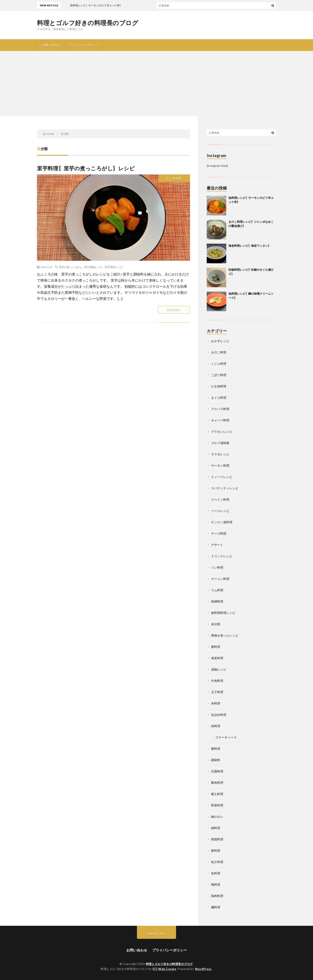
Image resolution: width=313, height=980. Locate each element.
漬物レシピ (219, 669)
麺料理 (216, 907)
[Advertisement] (156, 84)
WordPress (203, 969)
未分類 (177, 178)
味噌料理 (217, 601)
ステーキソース (226, 737)
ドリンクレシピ (222, 556)
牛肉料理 (217, 681)
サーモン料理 (220, 465)
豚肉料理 (217, 783)
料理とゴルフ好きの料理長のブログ (88, 23)
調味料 (216, 760)
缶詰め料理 (219, 715)
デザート (217, 545)
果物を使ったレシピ (225, 635)
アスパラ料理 (220, 409)
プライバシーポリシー (84, 45)
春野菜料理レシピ (223, 613)
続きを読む (174, 310)
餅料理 (216, 851)
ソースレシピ (220, 511)
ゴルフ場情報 (220, 443)
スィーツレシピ (222, 477)
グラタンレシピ (222, 432)
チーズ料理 (219, 533)
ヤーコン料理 (220, 579)
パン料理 (217, 567)
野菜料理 (217, 805)
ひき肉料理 (219, 386)
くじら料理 (219, 364)
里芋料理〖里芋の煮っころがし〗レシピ (86, 168)
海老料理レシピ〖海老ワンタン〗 (250, 246)
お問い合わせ (51, 45)
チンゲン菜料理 (222, 522)
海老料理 (217, 658)
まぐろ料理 (219, 398)
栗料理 (216, 647)
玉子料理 (217, 692)
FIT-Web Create (164, 969)
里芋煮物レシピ (93, 267)
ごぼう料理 (219, 375)
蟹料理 (216, 749)
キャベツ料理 (220, 420)
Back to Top (157, 933)
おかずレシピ (220, 341)
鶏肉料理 (217, 896)
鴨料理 (216, 885)
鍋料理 (216, 828)
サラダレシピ (220, 454)
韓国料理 (217, 839)
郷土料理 (217, 794)
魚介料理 (217, 862)
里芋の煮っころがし (71, 267)
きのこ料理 (219, 352)
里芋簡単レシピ (114, 267)
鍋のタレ (217, 817)
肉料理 (216, 726)
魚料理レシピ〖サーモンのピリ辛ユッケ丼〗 (119, 5)
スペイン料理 (220, 499)
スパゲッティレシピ (225, 488)
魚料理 (216, 873)
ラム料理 (217, 590)
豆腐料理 (217, 771)
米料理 (216, 703)
